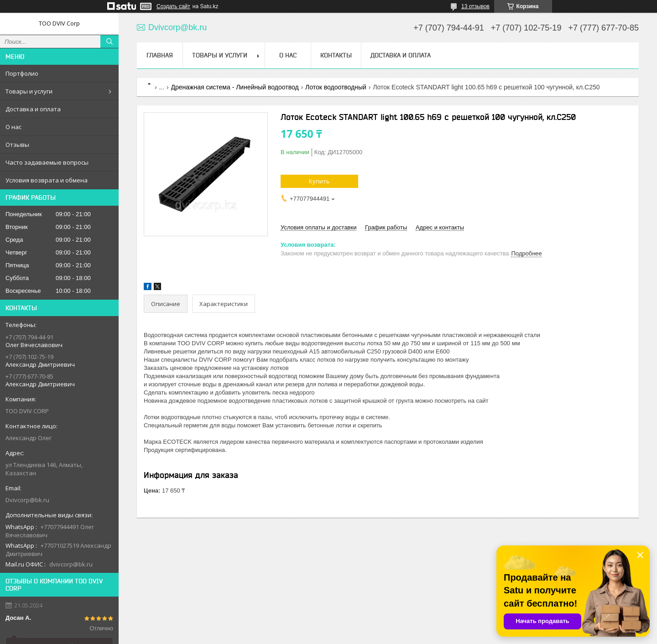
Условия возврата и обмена (47, 180)
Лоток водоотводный (336, 87)
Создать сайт (173, 6)
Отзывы (17, 145)
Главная (160, 55)
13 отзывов (475, 6)
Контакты (336, 55)
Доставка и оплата (33, 109)
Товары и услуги (29, 91)
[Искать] (109, 42)
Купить (319, 181)
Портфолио (22, 73)
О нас (13, 127)
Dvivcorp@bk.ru (27, 500)
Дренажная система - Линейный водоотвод (235, 87)
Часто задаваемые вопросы (47, 162)
